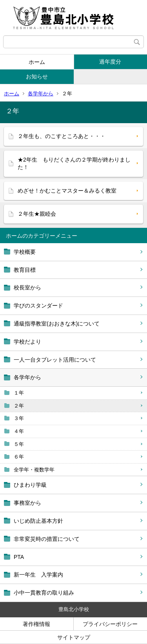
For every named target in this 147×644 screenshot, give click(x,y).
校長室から (27, 287)
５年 (19, 444)
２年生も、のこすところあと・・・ (62, 136)
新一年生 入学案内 (38, 575)
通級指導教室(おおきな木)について (57, 324)
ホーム (37, 62)
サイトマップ (74, 637)
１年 (19, 393)
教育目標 (25, 270)
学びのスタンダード (38, 306)
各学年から (41, 94)
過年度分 (110, 62)
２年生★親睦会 (37, 214)
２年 (19, 406)
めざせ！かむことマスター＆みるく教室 (67, 191)
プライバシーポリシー (110, 624)
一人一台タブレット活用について (55, 360)
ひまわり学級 (30, 485)
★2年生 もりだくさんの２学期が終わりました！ (74, 164)
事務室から (27, 503)
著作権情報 (36, 624)
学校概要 (25, 252)
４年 (19, 431)
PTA (19, 557)
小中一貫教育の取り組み (44, 593)
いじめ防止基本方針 (38, 521)
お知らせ (37, 76)
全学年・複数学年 (34, 470)
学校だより (27, 342)
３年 (19, 418)
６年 (19, 457)
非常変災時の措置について (47, 539)
